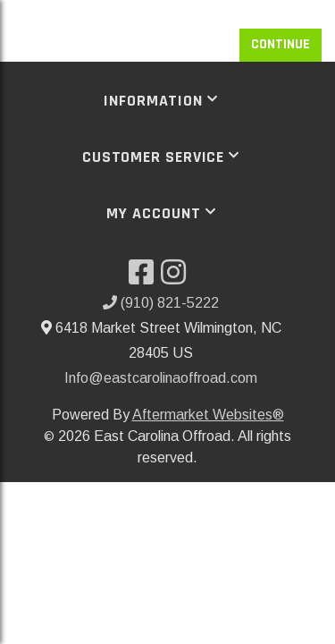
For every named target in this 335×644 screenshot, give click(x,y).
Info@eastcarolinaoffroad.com (161, 378)
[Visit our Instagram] (177, 278)
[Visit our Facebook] (145, 278)
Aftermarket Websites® (208, 415)
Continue (281, 44)
